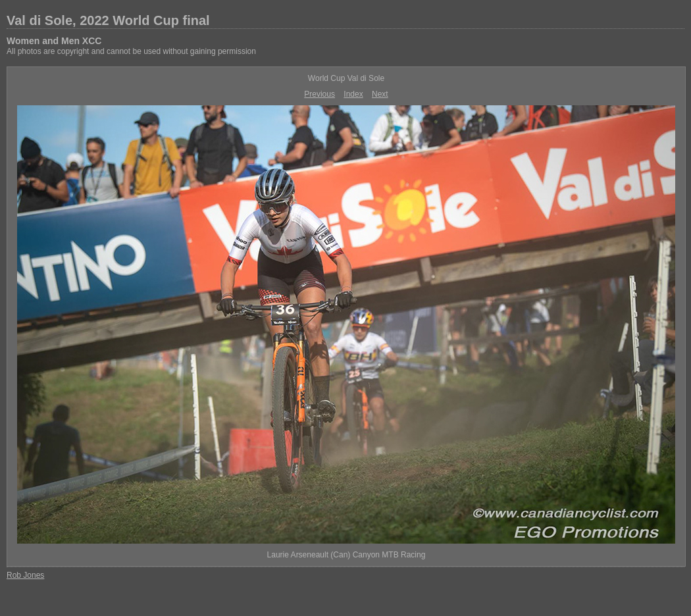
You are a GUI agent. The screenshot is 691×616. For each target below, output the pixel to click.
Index (353, 94)
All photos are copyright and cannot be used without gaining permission (131, 51)
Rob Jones (25, 575)
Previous (320, 94)
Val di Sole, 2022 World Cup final (108, 20)
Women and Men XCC (54, 41)
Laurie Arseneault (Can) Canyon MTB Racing (346, 555)
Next (380, 94)
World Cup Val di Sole (346, 78)
